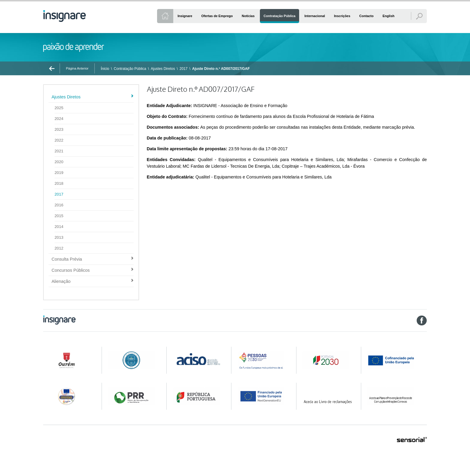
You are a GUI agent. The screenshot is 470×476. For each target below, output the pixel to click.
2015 (59, 216)
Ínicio (105, 69)
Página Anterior (77, 68)
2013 (59, 237)
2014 (59, 227)
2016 (59, 205)
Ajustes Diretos (163, 69)
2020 (59, 162)
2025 (59, 108)
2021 (59, 151)
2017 (184, 69)
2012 (59, 248)
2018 (59, 183)
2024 (59, 119)
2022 (59, 140)
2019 (59, 173)
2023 (59, 129)
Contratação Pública (130, 69)
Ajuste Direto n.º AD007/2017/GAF (221, 69)
